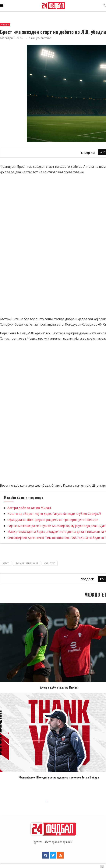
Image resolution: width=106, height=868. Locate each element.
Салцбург (50, 563)
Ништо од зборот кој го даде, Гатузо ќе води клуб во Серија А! (54, 514)
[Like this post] (104, 152)
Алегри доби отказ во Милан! (29, 508)
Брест (6, 563)
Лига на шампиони (27, 563)
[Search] (104, 6)
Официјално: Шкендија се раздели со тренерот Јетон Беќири (53, 520)
